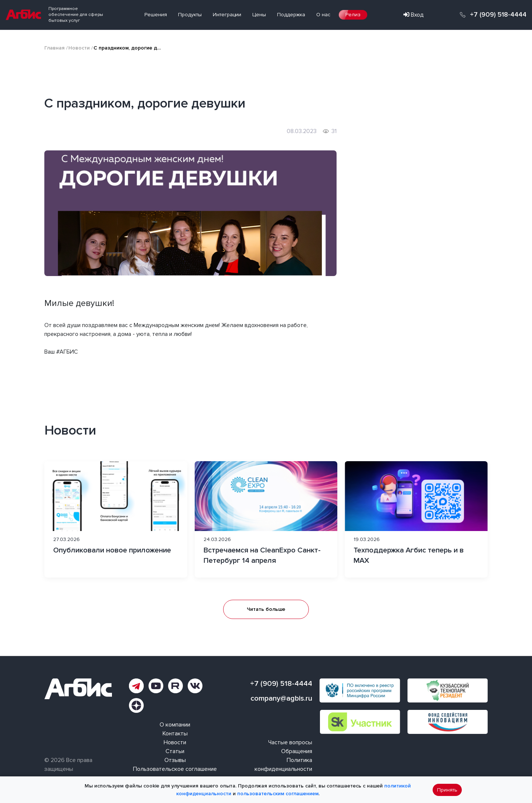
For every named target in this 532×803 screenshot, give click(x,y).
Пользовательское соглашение (175, 769)
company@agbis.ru (281, 698)
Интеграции (227, 15)
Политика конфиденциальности (283, 765)
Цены (259, 15)
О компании (175, 725)
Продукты (190, 15)
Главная (54, 48)
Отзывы (175, 760)
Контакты (175, 734)
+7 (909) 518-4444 (498, 15)
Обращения (297, 751)
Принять (447, 790)
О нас (323, 15)
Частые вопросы (290, 742)
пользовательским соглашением (278, 794)
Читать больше (266, 609)
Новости (79, 48)
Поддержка (291, 15)
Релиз (353, 15)
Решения (156, 15)
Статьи (175, 751)
